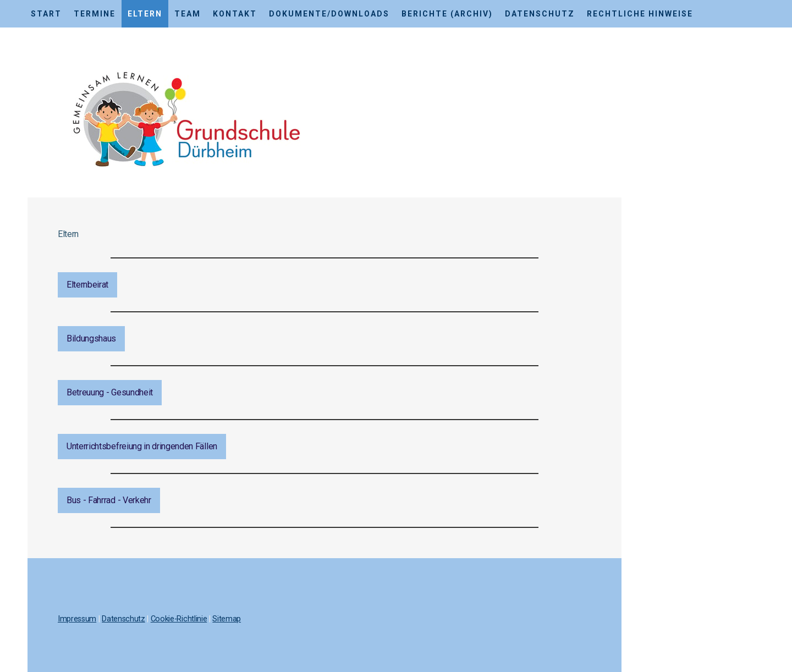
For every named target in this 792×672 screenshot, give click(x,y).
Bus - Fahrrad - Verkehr (109, 500)
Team (188, 14)
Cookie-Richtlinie (179, 619)
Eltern (145, 14)
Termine (95, 14)
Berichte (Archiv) (447, 14)
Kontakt (235, 14)
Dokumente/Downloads (329, 14)
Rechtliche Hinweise (640, 14)
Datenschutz (540, 14)
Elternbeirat (87, 285)
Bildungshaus (91, 338)
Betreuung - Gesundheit (110, 392)
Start (46, 14)
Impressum (77, 619)
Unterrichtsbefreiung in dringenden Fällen (142, 446)
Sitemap (227, 619)
